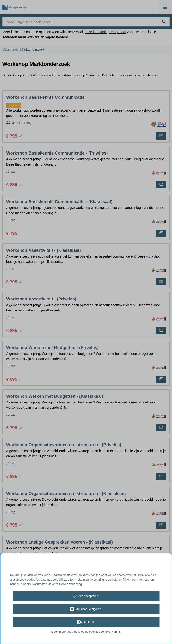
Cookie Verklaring (71, 584)
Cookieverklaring (109, 632)
